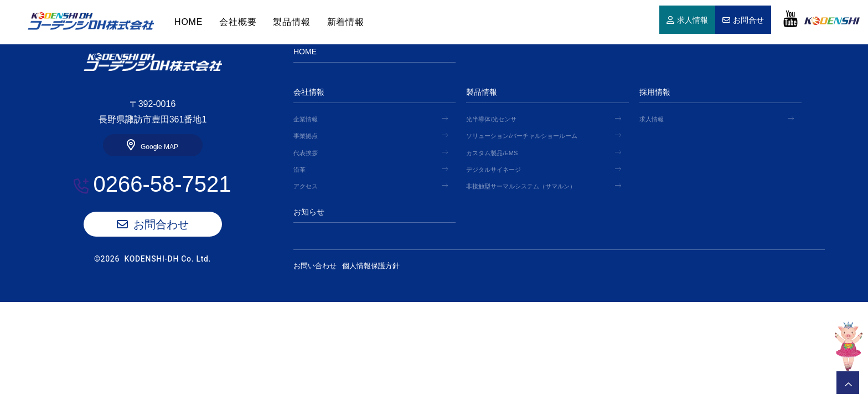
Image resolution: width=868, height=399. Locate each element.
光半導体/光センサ (491, 119)
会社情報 (309, 92)
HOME (91, 21)
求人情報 (693, 21)
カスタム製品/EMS (492, 153)
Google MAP (159, 147)
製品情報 (291, 22)
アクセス (306, 186)
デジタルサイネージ (494, 170)
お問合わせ (161, 224)
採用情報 (655, 92)
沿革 (299, 170)
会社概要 (238, 22)
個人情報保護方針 (379, 266)
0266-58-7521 (162, 184)
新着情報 (346, 22)
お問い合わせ (315, 266)
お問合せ (748, 21)
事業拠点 (306, 136)
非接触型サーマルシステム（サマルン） (521, 186)
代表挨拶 (306, 153)
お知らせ (309, 212)
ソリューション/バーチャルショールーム (522, 136)
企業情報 (306, 119)
